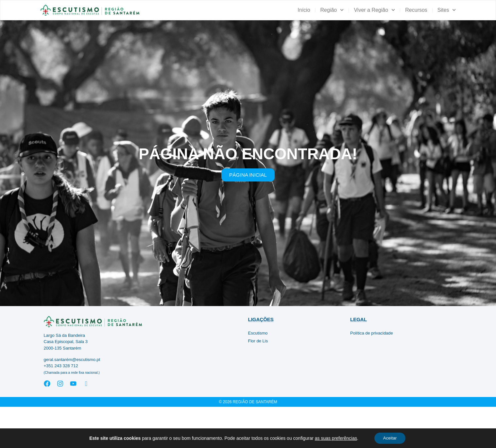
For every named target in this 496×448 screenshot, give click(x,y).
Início (304, 10)
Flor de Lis (258, 382)
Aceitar (390, 438)
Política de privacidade (372, 374)
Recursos (416, 10)
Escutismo (258, 374)
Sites (447, 10)
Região (332, 10)
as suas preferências (334, 438)
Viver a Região (374, 10)
